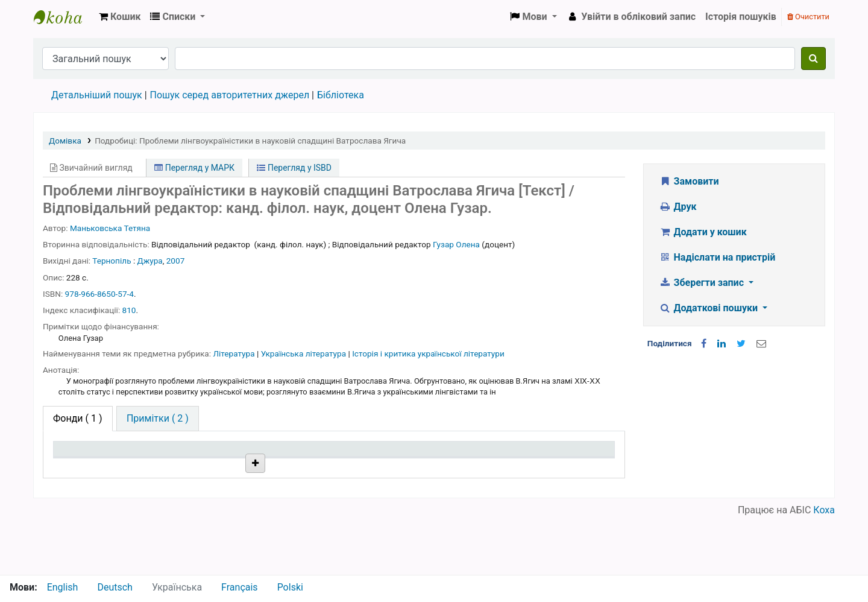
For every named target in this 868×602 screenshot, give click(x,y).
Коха (824, 567)
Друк (678, 207)
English (63, 587)
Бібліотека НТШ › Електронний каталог (64, 17)
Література (235, 353)
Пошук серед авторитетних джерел (230, 95)
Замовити (689, 181)
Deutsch (115, 587)
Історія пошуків (741, 17)
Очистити (808, 17)
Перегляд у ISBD (294, 168)
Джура (150, 261)
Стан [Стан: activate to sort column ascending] (408, 466)
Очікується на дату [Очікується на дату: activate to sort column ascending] (549, 466)
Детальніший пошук (97, 95)
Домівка (65, 141)
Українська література (305, 353)
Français (240, 587)
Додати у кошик (703, 232)
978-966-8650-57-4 (99, 294)
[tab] (158, 419)
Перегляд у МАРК (194, 168)
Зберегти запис (703, 283)
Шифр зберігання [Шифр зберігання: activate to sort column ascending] (321, 466)
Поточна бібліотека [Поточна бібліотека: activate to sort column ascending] (212, 466)
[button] (120, 17)
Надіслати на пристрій (717, 257)
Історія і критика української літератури (428, 353)
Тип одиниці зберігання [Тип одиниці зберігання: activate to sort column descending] (86, 460)
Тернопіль (112, 261)
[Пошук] (813, 59)
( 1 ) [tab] (78, 418)
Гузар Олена (456, 244)
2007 (176, 261)
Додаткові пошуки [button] (709, 308)
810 (129, 310)
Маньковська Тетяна (110, 228)
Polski (290, 587)
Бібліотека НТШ (209, 494)
